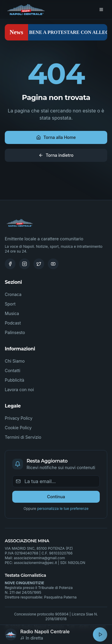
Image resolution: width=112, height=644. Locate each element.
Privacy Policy (19, 418)
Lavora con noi (19, 390)
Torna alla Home (56, 137)
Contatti (13, 370)
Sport (10, 304)
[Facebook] (10, 264)
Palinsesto (15, 332)
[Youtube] (53, 264)
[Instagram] (24, 264)
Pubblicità (14, 380)
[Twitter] (39, 264)
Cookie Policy (18, 428)
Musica (12, 313)
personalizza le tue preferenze (63, 509)
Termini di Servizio (23, 437)
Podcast (13, 323)
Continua (56, 497)
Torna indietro (56, 155)
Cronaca (13, 294)
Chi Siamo (15, 361)
